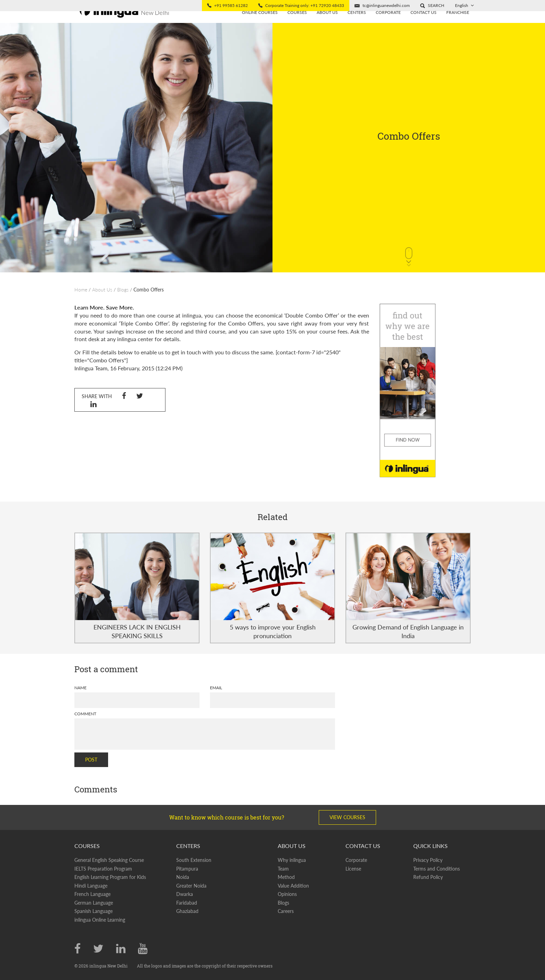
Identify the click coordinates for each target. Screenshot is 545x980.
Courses (297, 23)
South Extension (194, 860)
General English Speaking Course (109, 860)
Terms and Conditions (437, 869)
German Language (94, 903)
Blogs (123, 290)
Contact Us (424, 23)
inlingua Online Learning (100, 920)
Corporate (388, 23)
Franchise (458, 23)
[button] (432, 6)
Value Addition (293, 886)
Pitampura (187, 869)
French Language (92, 894)
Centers (357, 23)
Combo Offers (149, 290)
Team (283, 869)
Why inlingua (292, 860)
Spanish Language (93, 911)
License (353, 869)
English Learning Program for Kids (110, 877)
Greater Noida (191, 886)
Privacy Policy (428, 860)
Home (81, 290)
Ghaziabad (187, 911)
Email (216, 688)
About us (327, 23)
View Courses (347, 817)
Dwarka (185, 894)
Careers (286, 911)
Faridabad (187, 903)
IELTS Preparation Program (103, 869)
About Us (102, 290)
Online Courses (260, 23)
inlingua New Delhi (109, 966)
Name (80, 688)
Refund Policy (428, 877)
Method (286, 877)
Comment (85, 714)
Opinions (287, 894)
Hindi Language (91, 886)
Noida (183, 877)
